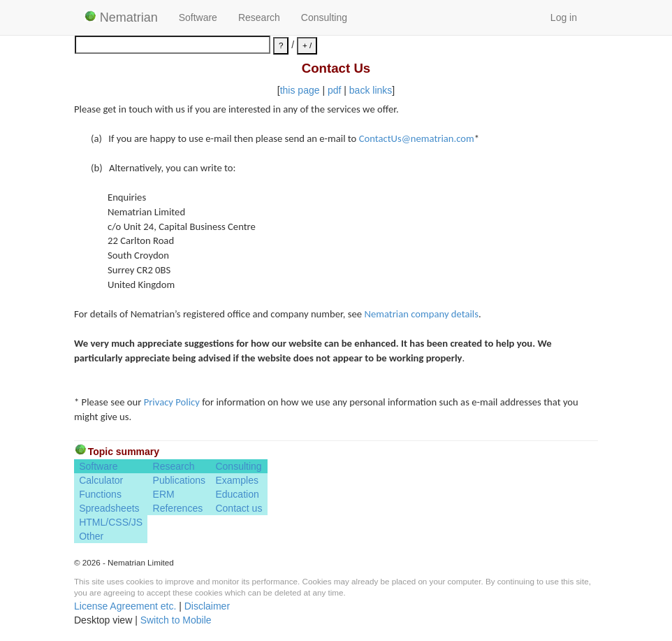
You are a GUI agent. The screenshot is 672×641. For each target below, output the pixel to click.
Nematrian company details (421, 314)
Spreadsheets (109, 508)
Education (237, 494)
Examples (236, 480)
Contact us (239, 508)
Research (259, 17)
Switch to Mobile (176, 620)
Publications (180, 480)
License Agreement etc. (125, 606)
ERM (164, 494)
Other (91, 536)
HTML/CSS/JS (111, 522)
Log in (564, 17)
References (178, 508)
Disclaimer (207, 606)
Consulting (324, 17)
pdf (334, 90)
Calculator (101, 480)
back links (371, 90)
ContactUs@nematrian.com (417, 138)
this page (300, 90)
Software (198, 17)
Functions (100, 494)
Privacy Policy (172, 402)
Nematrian (121, 17)
